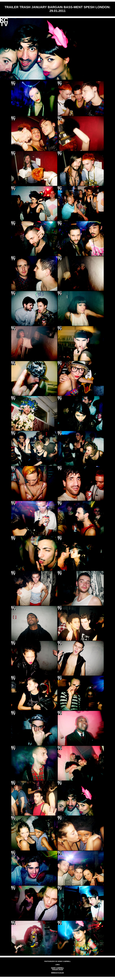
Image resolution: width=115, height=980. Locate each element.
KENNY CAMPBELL (57, 968)
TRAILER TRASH (58, 969)
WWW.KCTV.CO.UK (57, 973)
